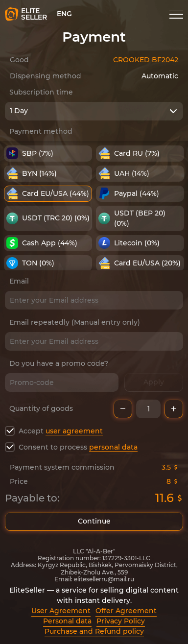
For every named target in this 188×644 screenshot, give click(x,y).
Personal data (67, 621)
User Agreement (61, 611)
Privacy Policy (121, 621)
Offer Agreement (126, 611)
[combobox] (94, 111)
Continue (94, 522)
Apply (154, 382)
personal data (113, 447)
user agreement (74, 431)
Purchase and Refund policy (94, 631)
